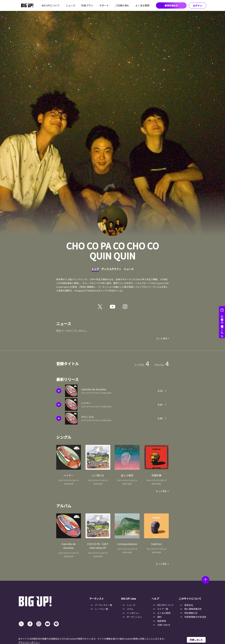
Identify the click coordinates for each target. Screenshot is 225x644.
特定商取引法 (191, 613)
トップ (95, 269)
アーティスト (97, 599)
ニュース (71, 5)
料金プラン (87, 5)
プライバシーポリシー (29, 642)
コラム (130, 609)
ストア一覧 (163, 609)
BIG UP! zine (129, 599)
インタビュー (133, 613)
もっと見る (162, 338)
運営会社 (189, 605)
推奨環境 (162, 621)
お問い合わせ (164, 625)
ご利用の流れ (122, 5)
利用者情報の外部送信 (195, 617)
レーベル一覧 (101, 609)
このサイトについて (190, 599)
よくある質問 (142, 5)
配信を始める (171, 5)
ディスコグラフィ (111, 269)
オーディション (134, 617)
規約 (159, 617)
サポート (104, 5)
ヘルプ (155, 599)
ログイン (197, 6)
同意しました (196, 640)
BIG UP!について (51, 5)
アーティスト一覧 (103, 605)
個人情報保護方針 (193, 609)
